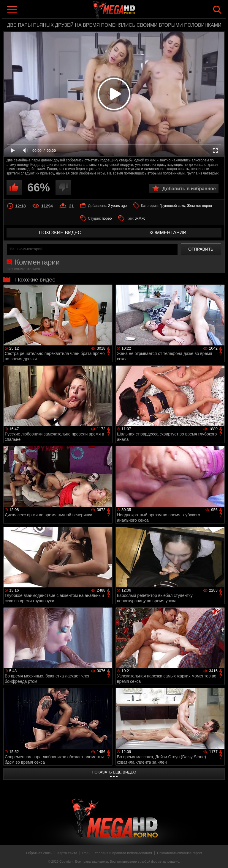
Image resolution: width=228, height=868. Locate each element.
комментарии (168, 233)
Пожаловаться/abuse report (179, 853)
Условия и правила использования (123, 853)
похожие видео (60, 233)
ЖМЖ (140, 218)
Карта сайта (67, 853)
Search (217, 10)
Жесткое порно (199, 206)
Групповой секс (172, 206)
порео (107, 218)
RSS (86, 853)
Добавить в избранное (189, 189)
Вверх (219, 857)
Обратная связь (39, 853)
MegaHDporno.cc (126, 10)
